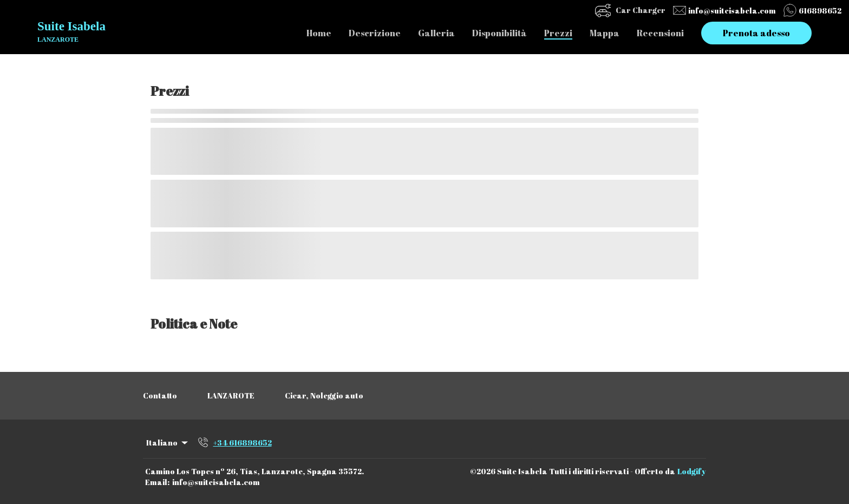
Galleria (436, 33)
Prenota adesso (756, 33)
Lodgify (692, 471)
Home (319, 33)
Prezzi (558, 33)
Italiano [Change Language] (168, 443)
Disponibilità (499, 33)
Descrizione (375, 33)
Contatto (160, 395)
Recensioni (660, 33)
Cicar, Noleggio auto (324, 395)
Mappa (605, 33)
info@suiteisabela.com (216, 482)
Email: (157, 482)
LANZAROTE (231, 395)
